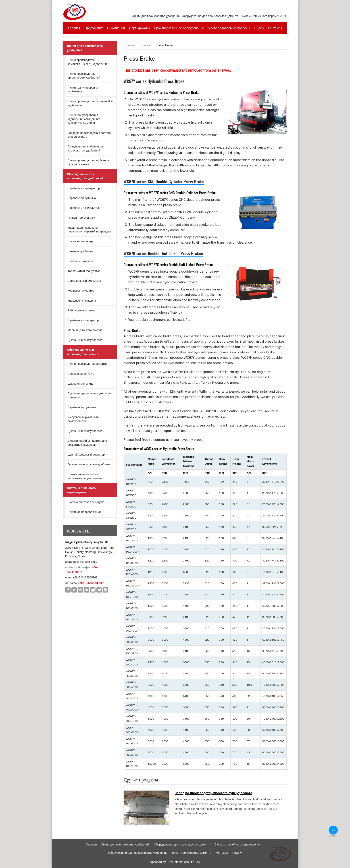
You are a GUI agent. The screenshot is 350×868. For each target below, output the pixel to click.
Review (146, 45)
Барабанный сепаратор (83, 320)
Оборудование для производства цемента (83, 352)
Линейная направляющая (85, 512)
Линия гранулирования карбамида (83, 90)
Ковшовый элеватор (81, 291)
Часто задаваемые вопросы (229, 28)
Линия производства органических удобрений (84, 76)
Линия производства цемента (87, 364)
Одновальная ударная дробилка (89, 464)
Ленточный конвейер (81, 261)
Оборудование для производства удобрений (85, 176)
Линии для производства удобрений (85, 48)
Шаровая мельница (81, 241)
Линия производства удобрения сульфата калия (89, 162)
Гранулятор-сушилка (81, 218)
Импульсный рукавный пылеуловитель (83, 419)
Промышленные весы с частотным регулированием (86, 476)
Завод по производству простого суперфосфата (213, 793)
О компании (116, 28)
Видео (259, 28)
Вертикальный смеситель (85, 281)
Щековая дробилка (80, 251)
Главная (74, 28)
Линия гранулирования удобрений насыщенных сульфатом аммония (84, 119)
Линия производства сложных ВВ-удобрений (90, 103)
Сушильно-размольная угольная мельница (89, 395)
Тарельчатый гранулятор (84, 271)
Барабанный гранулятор (84, 188)
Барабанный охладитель (84, 208)
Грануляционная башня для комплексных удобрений (86, 148)
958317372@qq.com (91, 583)
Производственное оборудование (179, 28)
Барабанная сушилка (82, 198)
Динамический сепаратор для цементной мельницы (87, 443)
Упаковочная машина (82, 301)
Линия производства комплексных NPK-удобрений (87, 62)
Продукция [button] (93, 28)
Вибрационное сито (81, 310)
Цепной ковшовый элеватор (86, 455)
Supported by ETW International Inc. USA (175, 862)
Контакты (275, 28)
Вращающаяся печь (81, 374)
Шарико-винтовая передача (86, 502)
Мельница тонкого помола (85, 330)
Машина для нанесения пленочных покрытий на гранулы (89, 230)
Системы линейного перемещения (81, 490)
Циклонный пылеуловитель (86, 340)
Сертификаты (140, 28)
